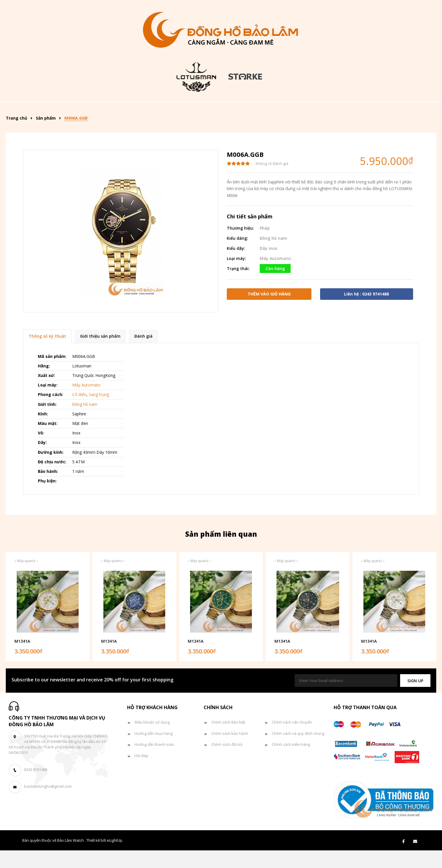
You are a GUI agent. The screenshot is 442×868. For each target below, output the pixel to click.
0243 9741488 (36, 787)
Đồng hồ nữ (233, 111)
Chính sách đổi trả (227, 762)
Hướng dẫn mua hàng (154, 751)
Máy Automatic (275, 276)
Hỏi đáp (141, 773)
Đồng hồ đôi (277, 111)
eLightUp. (115, 858)
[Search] (415, 109)
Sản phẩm (97, 111)
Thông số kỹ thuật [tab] (47, 354)
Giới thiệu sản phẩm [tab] (100, 354)
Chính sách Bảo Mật (228, 740)
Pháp (265, 246)
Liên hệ (388, 111)
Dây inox (269, 266)
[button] (415, 698)
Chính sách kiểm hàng (291, 762)
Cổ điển (79, 412)
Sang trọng (99, 412)
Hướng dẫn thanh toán (154, 762)
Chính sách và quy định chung (298, 751)
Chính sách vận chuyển (292, 740)
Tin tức (317, 111)
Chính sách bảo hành (230, 751)
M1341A (22, 659)
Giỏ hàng (353, 111)
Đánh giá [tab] (143, 354)
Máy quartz (26, 578)
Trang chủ (57, 111)
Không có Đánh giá (272, 181)
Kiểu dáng (139, 111)
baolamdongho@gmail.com (48, 804)
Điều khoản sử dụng (152, 740)
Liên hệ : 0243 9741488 (366, 312)
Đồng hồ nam (187, 111)
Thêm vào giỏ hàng (269, 312)
